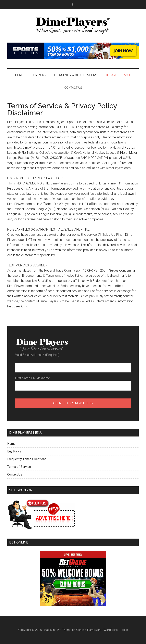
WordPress (111, 630)
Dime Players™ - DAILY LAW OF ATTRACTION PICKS (73, 26)
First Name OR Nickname (33, 378)
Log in (124, 630)
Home (11, 444)
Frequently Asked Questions (27, 459)
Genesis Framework (89, 630)
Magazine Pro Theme (58, 630)
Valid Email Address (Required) (37, 355)
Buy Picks (14, 451)
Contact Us (15, 474)
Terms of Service (19, 467)
